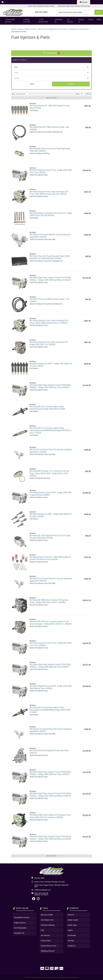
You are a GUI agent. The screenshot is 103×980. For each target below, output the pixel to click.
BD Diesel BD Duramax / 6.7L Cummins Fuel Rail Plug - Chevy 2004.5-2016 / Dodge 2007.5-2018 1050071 (49, 473)
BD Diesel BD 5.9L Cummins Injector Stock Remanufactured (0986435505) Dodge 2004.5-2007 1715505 (50, 710)
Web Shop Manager (72, 977)
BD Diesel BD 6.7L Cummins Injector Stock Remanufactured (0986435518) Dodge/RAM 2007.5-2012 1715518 (51, 430)
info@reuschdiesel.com (43, 890)
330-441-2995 (39, 878)
